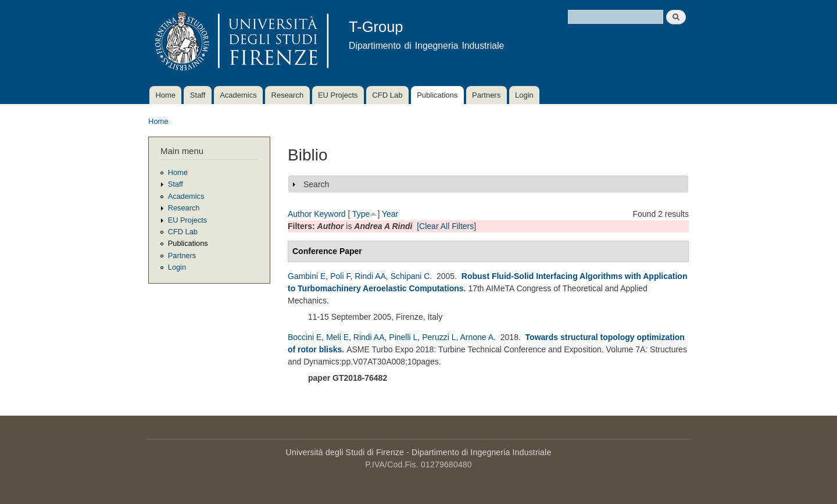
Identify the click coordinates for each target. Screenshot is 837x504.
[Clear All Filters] (446, 226)
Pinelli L (403, 337)
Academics (238, 95)
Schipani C (410, 276)
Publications (437, 95)
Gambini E (307, 276)
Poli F (340, 276)
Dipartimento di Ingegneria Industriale (481, 452)
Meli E (337, 337)
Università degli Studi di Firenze (345, 452)
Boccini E (305, 337)
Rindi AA (370, 276)
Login (524, 95)
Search (316, 184)
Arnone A (477, 337)
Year (390, 214)
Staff (198, 95)
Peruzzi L (439, 337)
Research (288, 95)
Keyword (330, 214)
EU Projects (338, 95)
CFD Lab (387, 95)
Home (165, 95)
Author (300, 214)
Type (361, 214)
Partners (486, 95)
